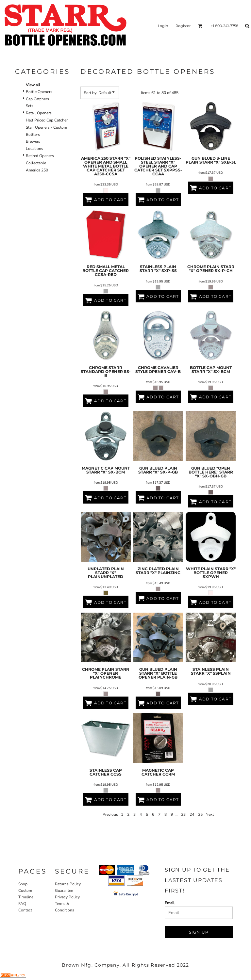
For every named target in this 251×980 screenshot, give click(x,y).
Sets (30, 106)
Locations (34, 149)
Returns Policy (68, 884)
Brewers (33, 141)
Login (163, 26)
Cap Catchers (37, 99)
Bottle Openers (39, 92)
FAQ (22, 904)
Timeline (26, 897)
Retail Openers (39, 113)
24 (192, 814)
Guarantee (64, 891)
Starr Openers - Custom (46, 127)
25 (200, 814)
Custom (25, 891)
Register (183, 26)
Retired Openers (40, 156)
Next (210, 814)
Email (170, 903)
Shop (23, 884)
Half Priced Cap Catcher (47, 120)
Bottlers (33, 135)
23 (183, 814)
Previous (110, 814)
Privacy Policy (67, 897)
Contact (25, 910)
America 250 (37, 170)
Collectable (36, 163)
